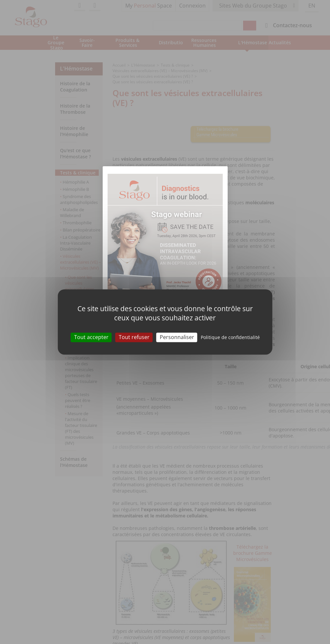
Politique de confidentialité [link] (230, 337)
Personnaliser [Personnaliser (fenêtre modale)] (177, 337)
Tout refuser (134, 337)
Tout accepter (91, 337)
